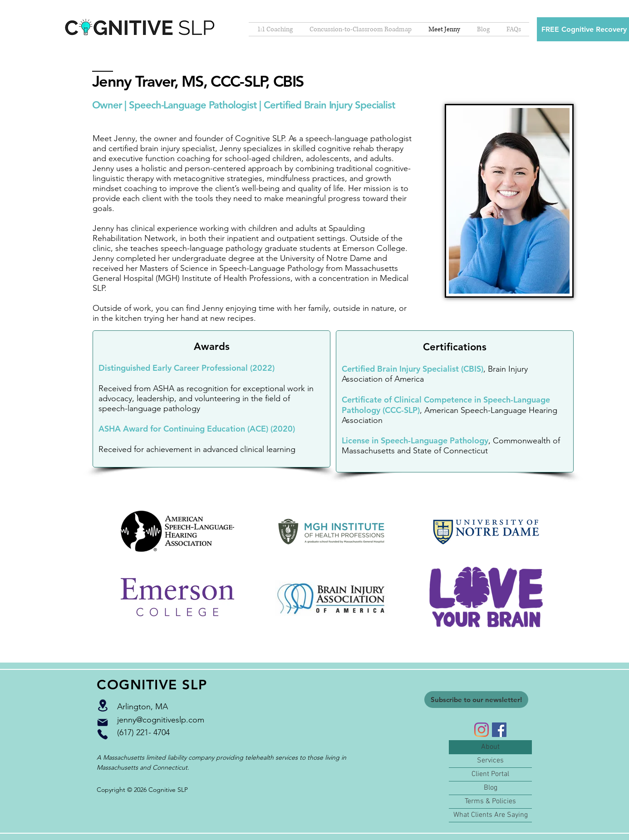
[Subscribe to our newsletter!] (476, 700)
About (490, 747)
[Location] (103, 705)
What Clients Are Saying (491, 815)
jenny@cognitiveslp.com (161, 720)
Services (490, 761)
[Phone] (103, 734)
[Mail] (103, 722)
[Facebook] (499, 730)
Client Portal (490, 774)
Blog (491, 788)
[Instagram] (482, 730)
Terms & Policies (490, 801)
